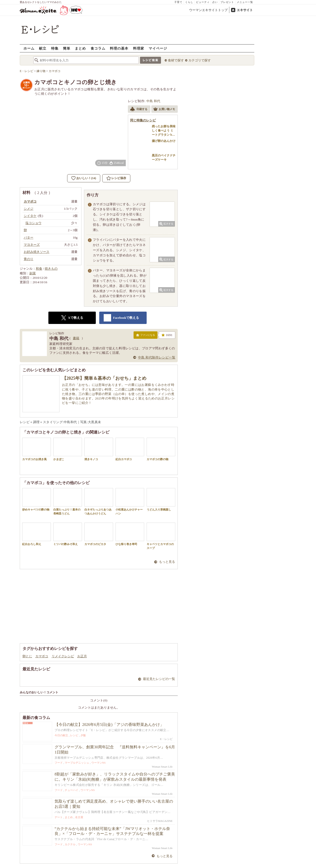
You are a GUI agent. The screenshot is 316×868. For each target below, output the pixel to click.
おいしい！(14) (86, 178)
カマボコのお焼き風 (37, 449)
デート (59, 817)
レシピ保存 (119, 178)
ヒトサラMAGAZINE (160, 821)
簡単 (67, 48)
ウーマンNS (99, 763)
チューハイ (71, 790)
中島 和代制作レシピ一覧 (157, 357)
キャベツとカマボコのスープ (161, 536)
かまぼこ (68, 449)
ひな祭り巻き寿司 (130, 534)
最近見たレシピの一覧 (159, 679)
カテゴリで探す (200, 60)
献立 (43, 48)
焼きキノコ (99, 449)
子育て (178, 2)
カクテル (70, 844)
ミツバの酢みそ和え (68, 534)
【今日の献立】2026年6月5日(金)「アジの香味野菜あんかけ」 (109, 725)
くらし (189, 2)
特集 (55, 48)
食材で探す (176, 60)
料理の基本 (119, 48)
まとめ (80, 48)
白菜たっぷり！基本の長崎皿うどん (68, 501)
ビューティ (203, 2)
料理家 (139, 48)
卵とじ (27, 656)
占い (215, 2)
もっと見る (167, 562)
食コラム (98, 48)
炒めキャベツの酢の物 (37, 500)
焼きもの (51, 269)
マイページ (158, 48)
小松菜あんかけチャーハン (130, 501)
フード (59, 763)
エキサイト (245, 10)
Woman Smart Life (162, 767)
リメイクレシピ (63, 656)
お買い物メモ (164, 110)
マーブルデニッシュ (77, 763)
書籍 (76, 338)
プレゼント (227, 2)
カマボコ (42, 656)
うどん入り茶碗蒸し (161, 500)
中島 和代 (153, 101)
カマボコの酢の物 (161, 449)
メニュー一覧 (245, 2)
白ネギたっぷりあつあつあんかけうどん (99, 501)
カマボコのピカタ (99, 534)
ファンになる (146, 336)
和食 (39, 269)
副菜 (33, 273)
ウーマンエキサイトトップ (208, 10)
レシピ (74, 735)
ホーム (29, 48)
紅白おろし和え (37, 534)
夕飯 (83, 735)
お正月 (82, 656)
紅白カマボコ (130, 449)
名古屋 (79, 817)
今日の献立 (61, 735)
